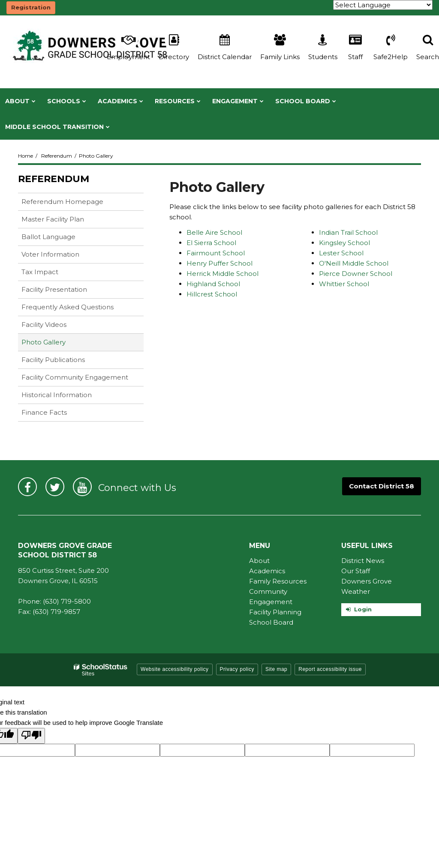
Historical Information (57, 395)
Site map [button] (276, 669)
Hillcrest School (212, 294)
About (259, 561)
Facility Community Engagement (75, 377)
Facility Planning (275, 612)
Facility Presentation (54, 289)
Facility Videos (44, 325)
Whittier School (344, 284)
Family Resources (278, 581)
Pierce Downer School (356, 274)
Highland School (213, 284)
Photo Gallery (44, 342)
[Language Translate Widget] (383, 5)
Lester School (341, 253)
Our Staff (356, 571)
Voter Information (50, 254)
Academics (267, 571)
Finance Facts (44, 412)
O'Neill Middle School (354, 263)
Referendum (57, 156)
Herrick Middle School (223, 274)
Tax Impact (40, 272)
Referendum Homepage (62, 202)
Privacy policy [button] (237, 669)
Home (26, 156)
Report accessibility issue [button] (330, 669)
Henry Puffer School (219, 263)
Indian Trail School (348, 232)
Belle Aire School (214, 232)
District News (363, 561)
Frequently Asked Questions (68, 307)
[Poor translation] (31, 736)
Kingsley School (344, 243)
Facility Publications (53, 360)
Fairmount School (216, 253)
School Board (271, 622)
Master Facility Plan (53, 219)
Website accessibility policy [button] (175, 669)
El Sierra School (211, 243)
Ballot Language (48, 237)
